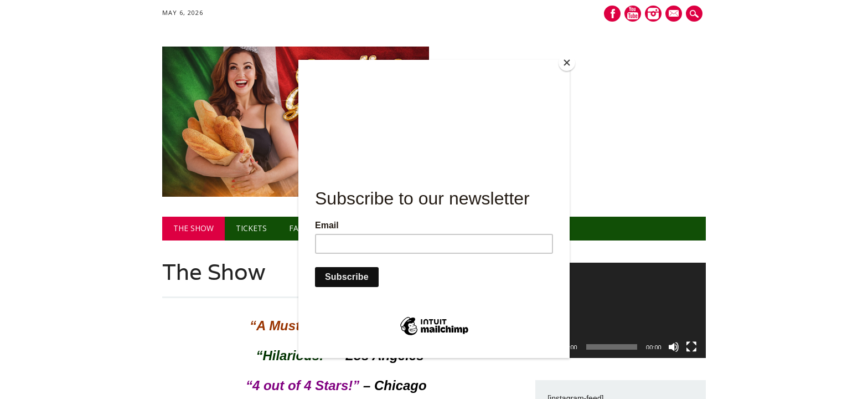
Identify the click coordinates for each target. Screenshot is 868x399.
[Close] (567, 63)
